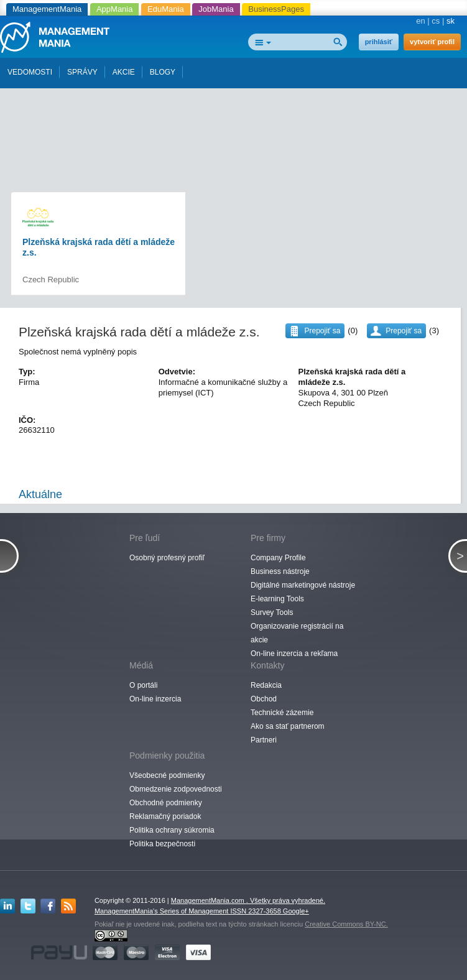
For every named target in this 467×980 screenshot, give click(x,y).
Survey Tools (272, 612)
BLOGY (163, 72)
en (420, 21)
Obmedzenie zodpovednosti (176, 789)
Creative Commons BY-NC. (346, 924)
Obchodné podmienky (166, 803)
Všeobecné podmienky (167, 775)
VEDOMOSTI (30, 72)
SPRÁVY (82, 72)
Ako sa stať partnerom (288, 726)
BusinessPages (276, 9)
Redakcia (266, 685)
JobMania (216, 9)
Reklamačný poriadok (165, 816)
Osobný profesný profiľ (167, 558)
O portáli (143, 685)
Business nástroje (280, 571)
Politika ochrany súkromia (172, 830)
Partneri (264, 740)
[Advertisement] (236, 111)
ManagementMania (47, 9)
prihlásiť (379, 42)
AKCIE (124, 72)
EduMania (166, 9)
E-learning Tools (277, 599)
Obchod (264, 699)
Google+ (296, 911)
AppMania (115, 9)
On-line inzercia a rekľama (294, 654)
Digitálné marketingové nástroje (303, 585)
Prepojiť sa (404, 331)
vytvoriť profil (432, 42)
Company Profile (278, 558)
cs (436, 21)
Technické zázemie (282, 713)
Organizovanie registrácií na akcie (297, 633)
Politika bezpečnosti (162, 844)
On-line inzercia (155, 699)
